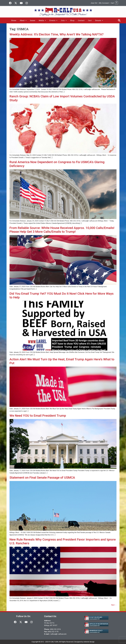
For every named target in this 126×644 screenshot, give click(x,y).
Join (64, 20)
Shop (72, 20)
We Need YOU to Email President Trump (38, 416)
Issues (33, 20)
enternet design (89, 642)
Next (114, 605)
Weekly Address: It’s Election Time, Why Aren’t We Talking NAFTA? (57, 34)
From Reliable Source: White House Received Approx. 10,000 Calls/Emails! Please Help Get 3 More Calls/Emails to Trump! (62, 230)
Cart (112, 3)
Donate (99, 20)
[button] (23, 20)
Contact (81, 20)
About (23, 20)
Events (53, 20)
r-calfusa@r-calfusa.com (58, 634)
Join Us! (94, 3)
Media (42, 20)
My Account (104, 3)
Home (14, 20)
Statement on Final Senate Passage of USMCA (42, 478)
